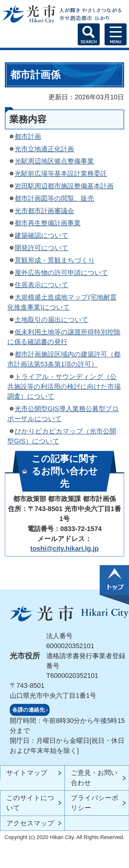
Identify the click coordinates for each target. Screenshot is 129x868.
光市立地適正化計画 (44, 149)
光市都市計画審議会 (44, 211)
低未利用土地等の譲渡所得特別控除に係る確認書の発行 (64, 337)
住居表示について (42, 285)
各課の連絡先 (28, 710)
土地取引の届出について (52, 320)
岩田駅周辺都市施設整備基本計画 (64, 186)
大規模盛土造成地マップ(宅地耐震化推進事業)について (62, 302)
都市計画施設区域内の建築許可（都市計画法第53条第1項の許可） (64, 359)
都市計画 (28, 136)
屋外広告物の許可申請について (61, 273)
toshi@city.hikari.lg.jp (64, 548)
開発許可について (42, 248)
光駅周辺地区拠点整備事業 (54, 161)
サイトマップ (27, 773)
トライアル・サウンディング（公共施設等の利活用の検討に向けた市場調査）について (64, 387)
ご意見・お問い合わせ (94, 778)
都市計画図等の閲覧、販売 (54, 198)
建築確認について (42, 235)
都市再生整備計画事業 (48, 223)
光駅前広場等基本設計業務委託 (61, 173)
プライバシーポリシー (95, 803)
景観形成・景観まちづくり (55, 260)
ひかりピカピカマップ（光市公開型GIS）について (62, 436)
